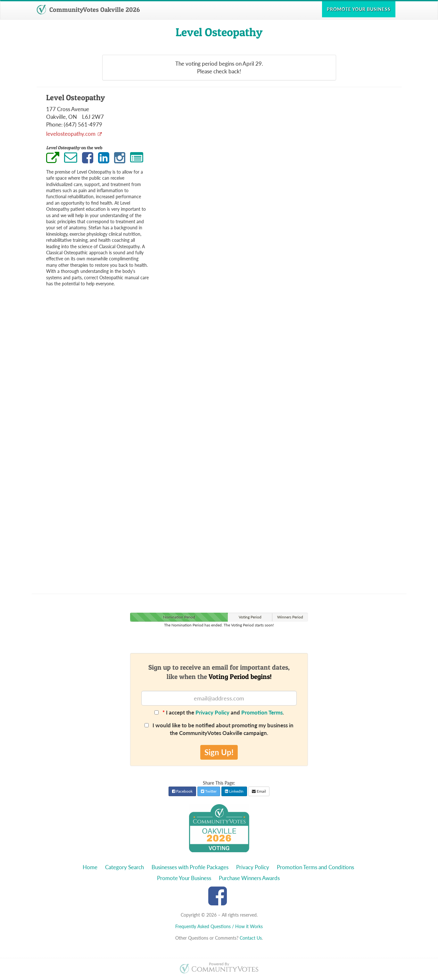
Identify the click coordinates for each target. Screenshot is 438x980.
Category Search (124, 867)
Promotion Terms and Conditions (315, 867)
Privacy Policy (212, 712)
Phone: (54, 124)
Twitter (209, 791)
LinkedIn (234, 791)
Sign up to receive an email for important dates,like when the (219, 672)
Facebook (182, 791)
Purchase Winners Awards (249, 878)
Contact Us (251, 938)
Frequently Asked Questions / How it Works (219, 926)
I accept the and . (219, 712)
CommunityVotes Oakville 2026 (88, 10)
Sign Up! (219, 752)
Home (90, 867)
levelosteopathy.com (71, 134)
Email (259, 791)
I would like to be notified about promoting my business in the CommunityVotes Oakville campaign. (219, 729)
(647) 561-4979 (83, 124)
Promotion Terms (262, 712)
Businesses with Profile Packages (190, 867)
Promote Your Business (184, 878)
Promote (359, 9)
